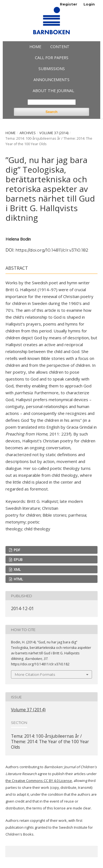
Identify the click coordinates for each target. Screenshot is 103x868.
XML (17, 569)
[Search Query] (52, 102)
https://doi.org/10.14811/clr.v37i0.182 (52, 250)
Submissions (52, 69)
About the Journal (53, 91)
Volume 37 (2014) (54, 133)
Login (89, 4)
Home (35, 47)
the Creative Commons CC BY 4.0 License (39, 781)
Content (60, 47)
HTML (18, 579)
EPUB (18, 560)
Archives (28, 133)
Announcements (51, 80)
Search (51, 112)
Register (69, 4)
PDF (16, 550)
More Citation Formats (35, 674)
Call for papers (52, 58)
